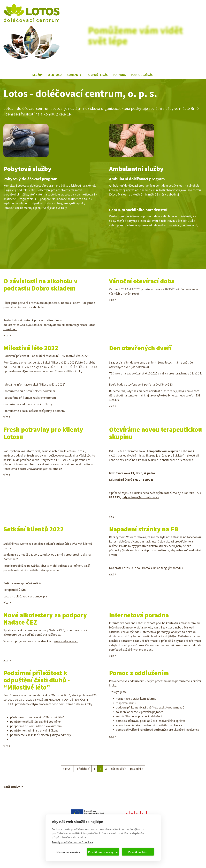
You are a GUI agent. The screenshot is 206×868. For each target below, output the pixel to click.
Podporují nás (142, 75)
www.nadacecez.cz (66, 641)
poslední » (137, 769)
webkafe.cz (25, 859)
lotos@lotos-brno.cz (16, 839)
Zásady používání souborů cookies (73, 842)
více (6, 335)
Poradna (119, 75)
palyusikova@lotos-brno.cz (140, 497)
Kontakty (74, 75)
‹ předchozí (82, 769)
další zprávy (12, 787)
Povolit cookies (138, 852)
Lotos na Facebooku (159, 72)
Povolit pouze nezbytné (103, 852)
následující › (119, 769)
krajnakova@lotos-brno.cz (161, 395)
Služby (37, 75)
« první (67, 769)
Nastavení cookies (68, 852)
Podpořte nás (97, 75)
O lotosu (55, 75)
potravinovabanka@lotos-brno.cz (41, 469)
